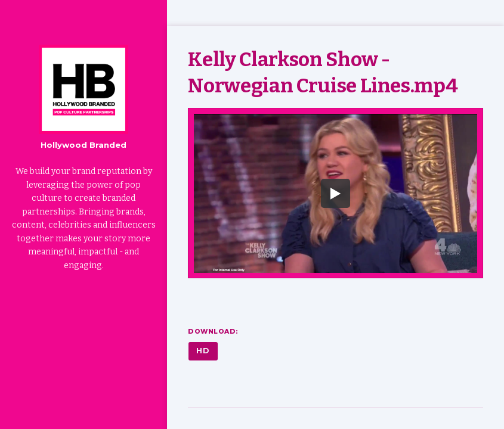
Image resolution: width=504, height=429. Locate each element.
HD (203, 351)
